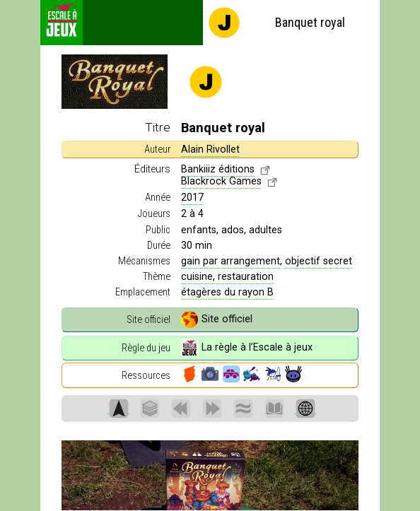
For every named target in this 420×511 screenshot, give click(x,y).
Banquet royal (276, 23)
